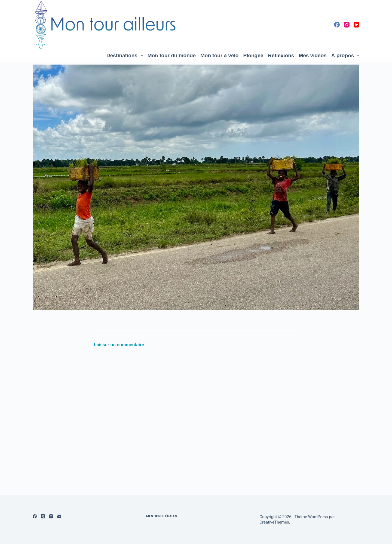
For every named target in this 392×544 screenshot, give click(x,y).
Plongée (253, 55)
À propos (345, 56)
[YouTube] (356, 25)
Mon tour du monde (172, 55)
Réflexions (281, 55)
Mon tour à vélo (219, 55)
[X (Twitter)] (43, 516)
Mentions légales (162, 516)
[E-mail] (59, 516)
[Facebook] (337, 25)
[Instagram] (347, 25)
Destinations (126, 56)
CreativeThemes (274, 522)
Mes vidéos (313, 55)
